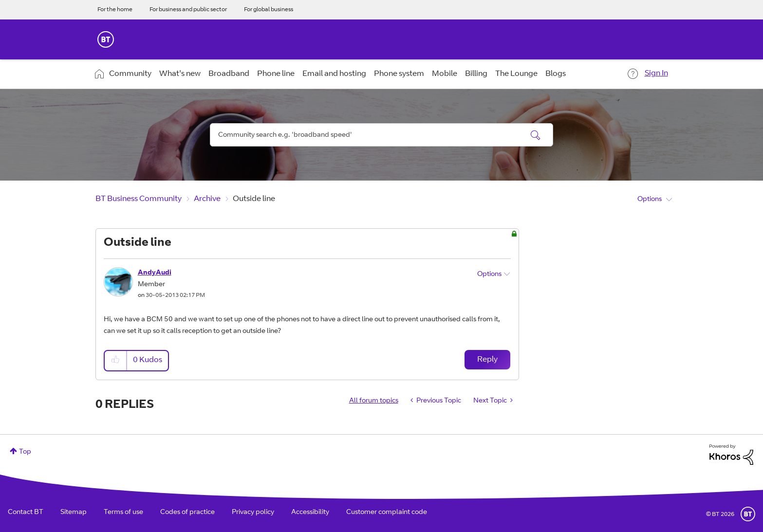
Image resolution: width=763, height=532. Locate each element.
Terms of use (123, 513)
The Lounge (516, 74)
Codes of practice (187, 513)
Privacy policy (253, 513)
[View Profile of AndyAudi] (155, 273)
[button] (116, 360)
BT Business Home (106, 39)
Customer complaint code (387, 513)
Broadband (229, 74)
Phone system (399, 74)
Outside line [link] (254, 199)
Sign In (656, 73)
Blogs (556, 74)
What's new (180, 74)
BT (748, 514)
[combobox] (382, 135)
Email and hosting (334, 74)
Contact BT (26, 513)
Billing (476, 74)
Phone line (276, 74)
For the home (115, 10)
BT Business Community (139, 199)
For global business (269, 10)
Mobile (445, 74)
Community (130, 74)
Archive (207, 199)
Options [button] (650, 200)
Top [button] (25, 452)
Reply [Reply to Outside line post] (487, 360)
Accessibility (310, 513)
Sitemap (74, 513)
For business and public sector (188, 10)
